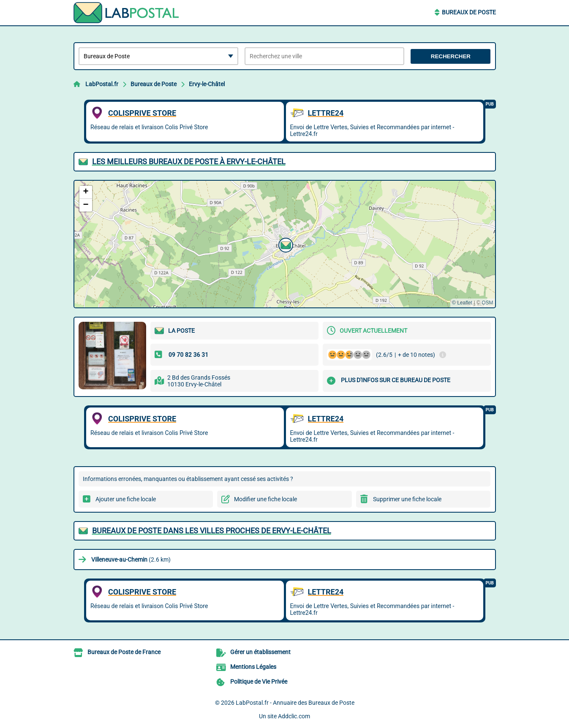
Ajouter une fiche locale (126, 499)
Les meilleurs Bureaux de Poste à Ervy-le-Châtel (189, 162)
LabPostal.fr (102, 84)
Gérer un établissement (260, 652)
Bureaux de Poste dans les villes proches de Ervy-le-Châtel (212, 531)
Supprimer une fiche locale (407, 499)
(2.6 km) (131, 560)
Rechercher (451, 56)
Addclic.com (294, 716)
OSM (487, 303)
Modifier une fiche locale (265, 499)
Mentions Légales (253, 667)
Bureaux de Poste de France (124, 652)
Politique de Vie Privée (259, 682)
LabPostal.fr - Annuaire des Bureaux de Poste (295, 703)
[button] (285, 244)
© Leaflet (462, 303)
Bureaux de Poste (469, 12)
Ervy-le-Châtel (207, 84)
